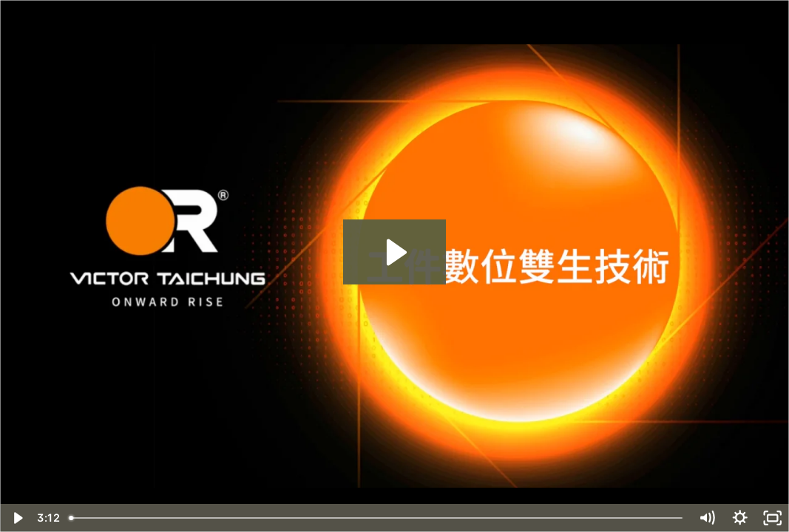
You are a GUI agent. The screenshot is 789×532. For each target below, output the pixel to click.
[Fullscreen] (773, 518)
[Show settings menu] (739, 518)
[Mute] (707, 518)
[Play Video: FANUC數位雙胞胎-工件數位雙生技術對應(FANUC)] (394, 252)
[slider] (377, 518)
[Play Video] (16, 518)
